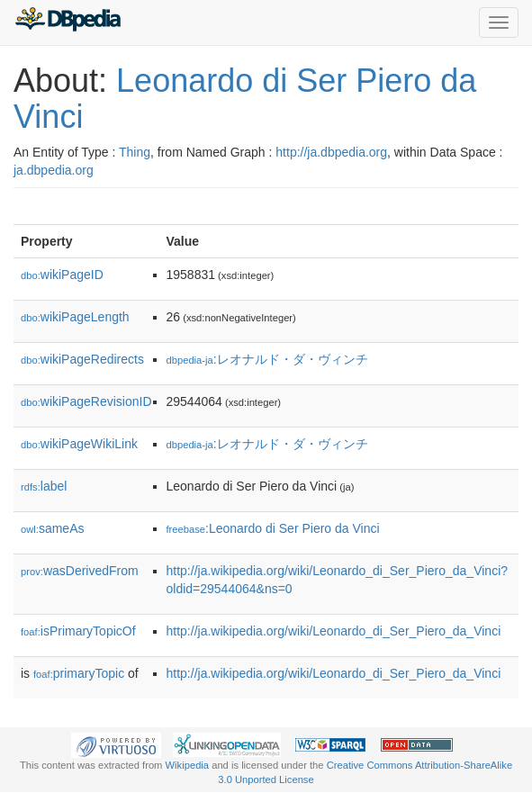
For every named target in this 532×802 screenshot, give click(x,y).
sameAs (52, 528)
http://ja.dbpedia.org (331, 152)
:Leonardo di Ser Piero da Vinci (273, 528)
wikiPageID (62, 275)
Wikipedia (188, 765)
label (44, 486)
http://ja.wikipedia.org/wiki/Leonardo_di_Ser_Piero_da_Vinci (334, 631)
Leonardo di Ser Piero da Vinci (245, 99)
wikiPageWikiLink (79, 444)
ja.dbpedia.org (54, 170)
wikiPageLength (75, 317)
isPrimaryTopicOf (78, 631)
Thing (135, 152)
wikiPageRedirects (82, 359)
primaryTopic (79, 673)
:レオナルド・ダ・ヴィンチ (267, 359)
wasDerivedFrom (80, 571)
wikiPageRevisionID (86, 401)
